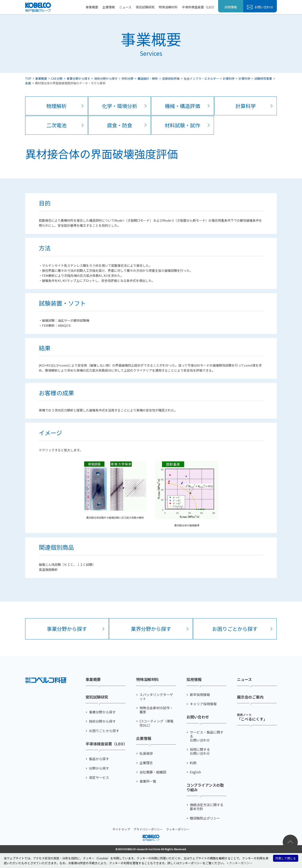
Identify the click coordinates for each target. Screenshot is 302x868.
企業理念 (146, 763)
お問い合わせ (264, 7)
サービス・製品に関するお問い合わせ (207, 736)
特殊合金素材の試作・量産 (156, 710)
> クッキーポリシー (240, 863)
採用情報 (231, 7)
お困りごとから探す (235, 629)
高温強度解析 (48, 569)
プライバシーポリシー (148, 829)
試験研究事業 (263, 78)
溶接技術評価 (171, 78)
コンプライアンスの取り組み (205, 787)
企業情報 (109, 7)
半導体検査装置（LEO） (199, 7)
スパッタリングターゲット (156, 697)
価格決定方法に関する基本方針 (207, 807)
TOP (28, 78)
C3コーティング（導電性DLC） (156, 723)
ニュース (125, 7)
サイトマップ (121, 829)
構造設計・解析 (148, 78)
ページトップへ (290, 842)
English (195, 772)
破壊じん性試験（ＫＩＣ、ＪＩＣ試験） (67, 564)
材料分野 (128, 78)
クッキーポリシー (178, 829)
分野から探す (99, 768)
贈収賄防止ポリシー (205, 818)
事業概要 (92, 7)
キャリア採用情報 (203, 704)
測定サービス (99, 778)
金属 (28, 83)
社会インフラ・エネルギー (201, 78)
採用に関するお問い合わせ (200, 751)
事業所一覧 (148, 781)
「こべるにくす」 (252, 717)
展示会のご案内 (250, 697)
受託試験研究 (145, 7)
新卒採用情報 (200, 695)
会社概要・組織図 (153, 772)
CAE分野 (57, 78)
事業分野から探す (78, 78)
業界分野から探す (151, 629)
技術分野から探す (106, 78)
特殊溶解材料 (168, 7)
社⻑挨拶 (146, 753)
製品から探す (99, 759)
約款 (193, 763)
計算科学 (229, 78)
